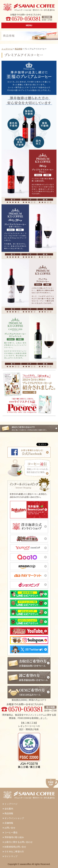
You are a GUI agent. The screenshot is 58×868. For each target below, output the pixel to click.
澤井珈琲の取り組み (14, 837)
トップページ (7, 49)
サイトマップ (11, 856)
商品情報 (19, 49)
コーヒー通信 (11, 832)
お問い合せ (10, 828)
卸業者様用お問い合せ (15, 847)
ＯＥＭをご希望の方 (14, 852)
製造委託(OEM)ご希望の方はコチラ (29, 693)
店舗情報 (9, 823)
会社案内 (9, 809)
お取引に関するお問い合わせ (19, 842)
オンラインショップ (14, 818)
